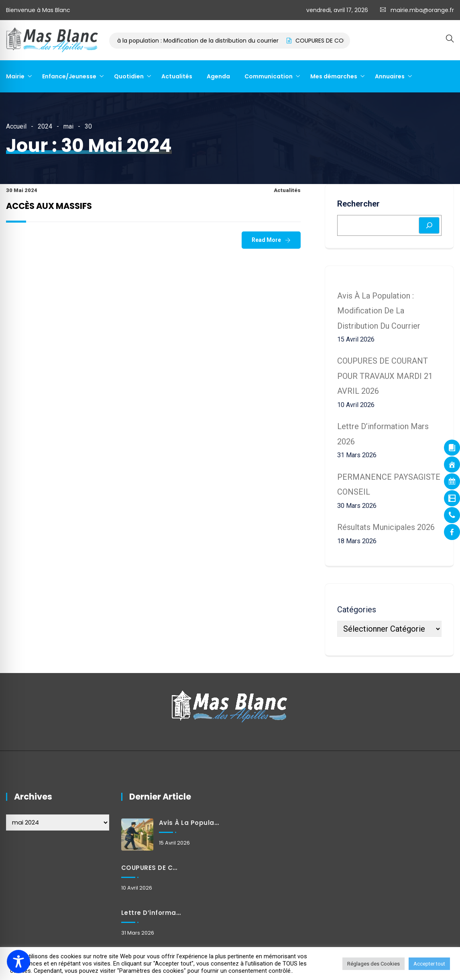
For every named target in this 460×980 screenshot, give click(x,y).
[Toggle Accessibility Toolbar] (18, 962)
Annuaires (390, 76)
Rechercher (358, 204)
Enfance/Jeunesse (69, 76)
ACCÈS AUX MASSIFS (49, 206)
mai (68, 126)
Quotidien (129, 76)
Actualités (177, 76)
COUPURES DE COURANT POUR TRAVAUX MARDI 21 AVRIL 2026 (385, 376)
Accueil (16, 126)
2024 (45, 126)
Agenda (218, 76)
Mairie (15, 76)
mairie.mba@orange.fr (422, 10)
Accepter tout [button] (429, 964)
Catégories (357, 610)
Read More (266, 240)
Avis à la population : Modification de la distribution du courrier (198, 41)
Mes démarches (334, 76)
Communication (269, 76)
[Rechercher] (429, 225)
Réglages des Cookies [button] (373, 964)
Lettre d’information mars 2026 (152, 913)
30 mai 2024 (22, 190)
